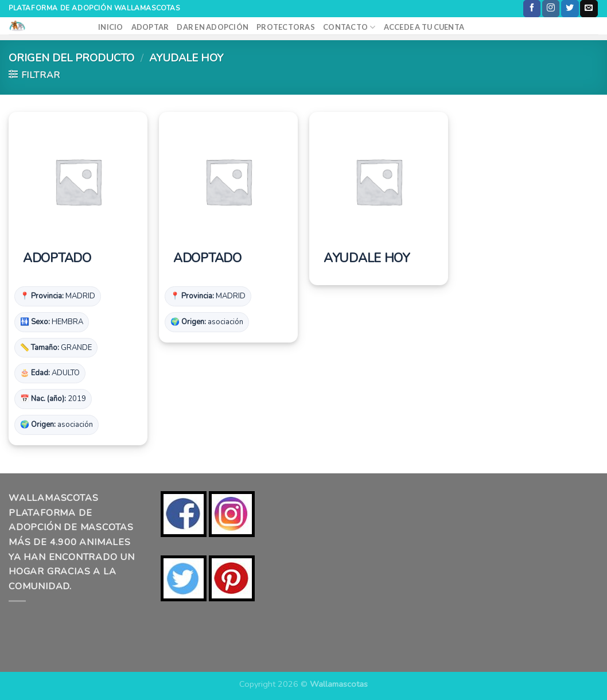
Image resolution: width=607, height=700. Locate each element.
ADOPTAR (150, 27)
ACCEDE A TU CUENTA (424, 27)
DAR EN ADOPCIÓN (213, 27)
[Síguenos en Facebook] (532, 9)
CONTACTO (349, 27)
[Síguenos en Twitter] (570, 9)
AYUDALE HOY (367, 259)
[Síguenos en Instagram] (551, 9)
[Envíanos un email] (589, 9)
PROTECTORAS (286, 27)
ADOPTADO (57, 259)
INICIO (111, 27)
